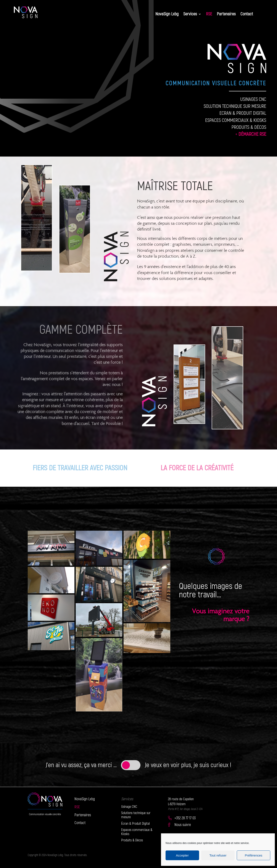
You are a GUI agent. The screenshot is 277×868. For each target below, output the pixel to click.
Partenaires (226, 15)
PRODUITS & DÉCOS (249, 127)
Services (190, 15)
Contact (247, 15)
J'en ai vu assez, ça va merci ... (81, 765)
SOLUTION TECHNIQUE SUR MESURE (235, 106)
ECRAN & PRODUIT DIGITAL (243, 113)
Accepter (182, 855)
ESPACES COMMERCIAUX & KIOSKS (236, 120)
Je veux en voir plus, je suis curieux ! (188, 765)
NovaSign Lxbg (167, 15)
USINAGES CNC (253, 99)
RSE (209, 15)
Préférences (254, 855)
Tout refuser (218, 855)
